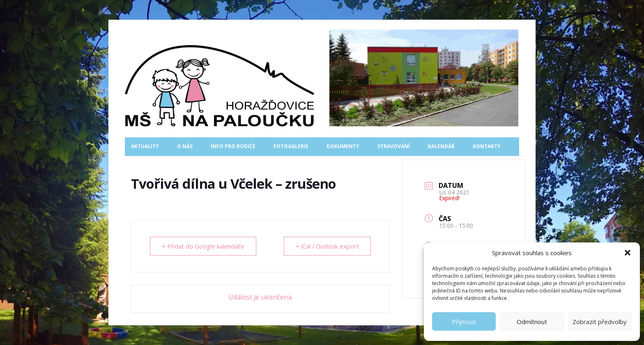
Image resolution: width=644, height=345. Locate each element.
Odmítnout (532, 322)
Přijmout (464, 322)
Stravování (394, 146)
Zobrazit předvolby (600, 322)
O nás (185, 146)
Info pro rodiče (233, 146)
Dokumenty (343, 146)
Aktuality (145, 146)
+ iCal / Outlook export (327, 246)
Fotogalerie (291, 146)
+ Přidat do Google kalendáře (203, 246)
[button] (628, 253)
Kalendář (441, 146)
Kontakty (487, 146)
